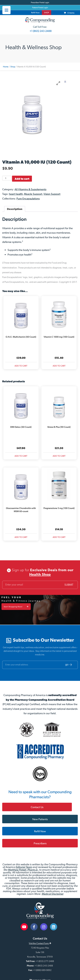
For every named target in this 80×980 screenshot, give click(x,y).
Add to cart (22, 179)
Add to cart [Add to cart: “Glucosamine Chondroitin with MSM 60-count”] (21, 537)
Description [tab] (15, 209)
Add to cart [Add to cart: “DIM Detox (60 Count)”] (21, 456)
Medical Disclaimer (53, 894)
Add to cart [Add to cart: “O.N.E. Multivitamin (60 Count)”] (21, 366)
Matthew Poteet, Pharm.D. (23, 870)
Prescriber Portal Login (40, 2)
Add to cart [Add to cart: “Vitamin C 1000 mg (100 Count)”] (59, 366)
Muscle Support (33, 194)
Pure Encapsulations (28, 198)
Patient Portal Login (40, 7)
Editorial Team (24, 867)
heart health (16, 194)
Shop (13, 67)
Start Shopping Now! (16, 607)
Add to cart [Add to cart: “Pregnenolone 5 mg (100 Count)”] (59, 537)
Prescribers (40, 843)
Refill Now (35, 13)
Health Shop (40, 575)
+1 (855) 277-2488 (45, 961)
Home (6, 67)
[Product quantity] (7, 178)
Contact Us (37, 807)
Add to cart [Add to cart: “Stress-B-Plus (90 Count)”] (59, 456)
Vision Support (52, 194)
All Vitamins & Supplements (30, 189)
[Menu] (6, 10)
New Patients (40, 819)
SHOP (47, 13)
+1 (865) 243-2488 (41, 31)
